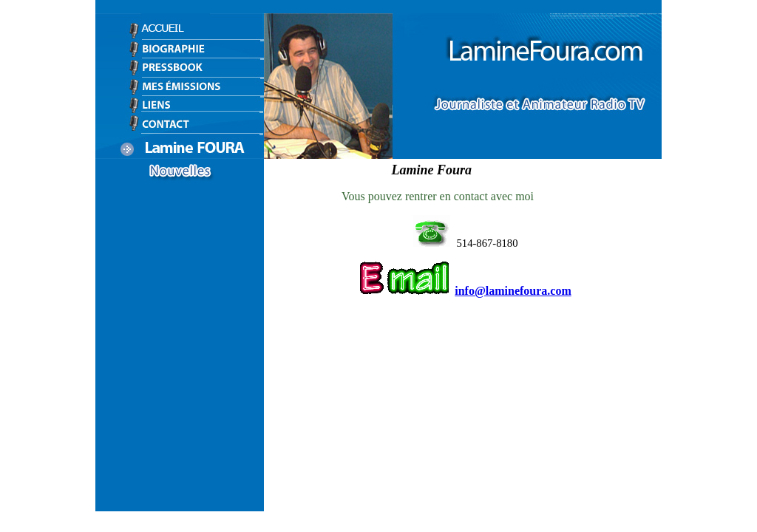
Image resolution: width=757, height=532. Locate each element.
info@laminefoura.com (513, 291)
